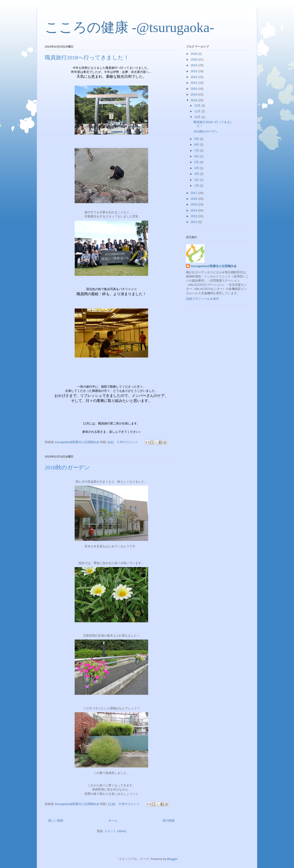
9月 (197, 139)
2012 (194, 222)
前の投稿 (169, 820)
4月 (197, 168)
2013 (194, 216)
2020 (194, 89)
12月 (198, 105)
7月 (197, 151)
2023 (194, 71)
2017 (194, 193)
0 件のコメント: (128, 442)
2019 (194, 94)
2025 (194, 59)
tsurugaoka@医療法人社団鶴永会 (214, 266)
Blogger (172, 859)
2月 (197, 180)
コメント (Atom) (115, 831)
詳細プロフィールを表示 (202, 299)
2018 (194, 100)
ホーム (113, 820)
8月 (197, 145)
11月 (198, 111)
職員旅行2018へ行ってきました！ (87, 58)
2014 (194, 210)
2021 (194, 83)
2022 (194, 77)
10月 (198, 117)
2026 (194, 54)
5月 (197, 162)
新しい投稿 (56, 820)
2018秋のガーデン (67, 467)
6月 (197, 156)
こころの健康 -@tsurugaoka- (129, 27)
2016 (194, 199)
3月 (197, 174)
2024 (194, 65)
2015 (194, 204)
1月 (197, 186)
